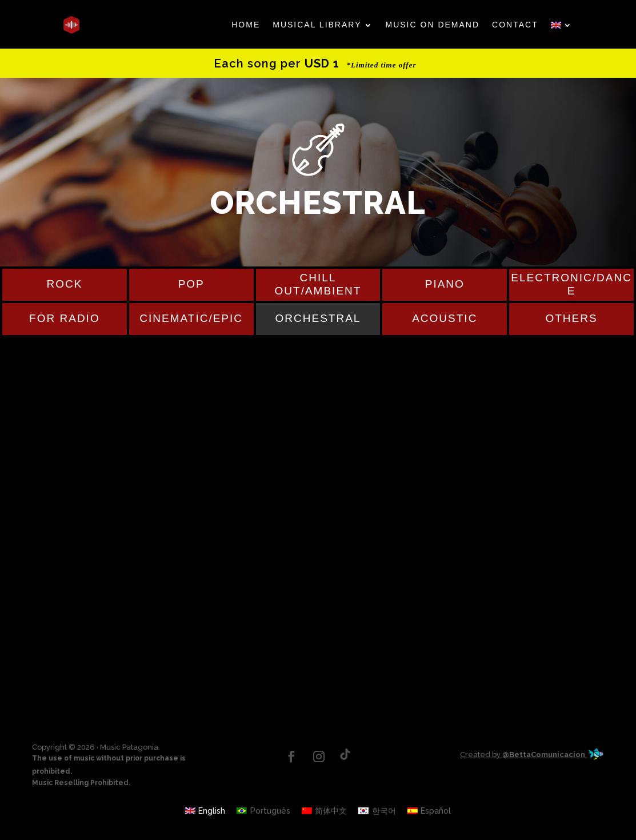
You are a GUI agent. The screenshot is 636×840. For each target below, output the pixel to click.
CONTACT (515, 25)
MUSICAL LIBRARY (317, 25)
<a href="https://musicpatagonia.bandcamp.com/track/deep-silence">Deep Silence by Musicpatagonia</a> (318, 618)
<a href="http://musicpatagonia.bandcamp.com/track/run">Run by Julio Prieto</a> (318, 686)
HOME (246, 25)
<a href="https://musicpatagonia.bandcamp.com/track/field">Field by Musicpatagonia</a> (318, 412)
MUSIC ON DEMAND (433, 25)
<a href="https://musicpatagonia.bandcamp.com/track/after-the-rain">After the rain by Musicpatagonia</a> (318, 480)
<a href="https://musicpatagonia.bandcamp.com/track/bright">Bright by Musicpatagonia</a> (318, 549)
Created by (532, 755)
